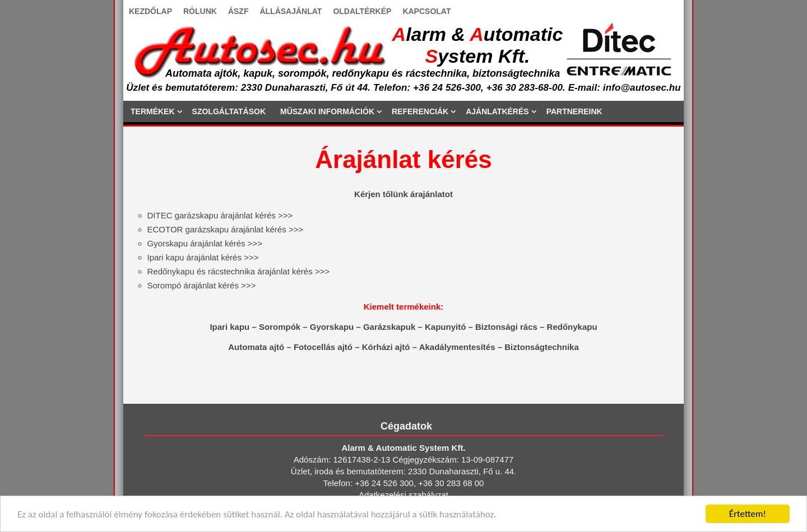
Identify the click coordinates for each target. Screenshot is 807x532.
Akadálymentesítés (457, 347)
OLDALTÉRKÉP (362, 11)
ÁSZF (238, 11)
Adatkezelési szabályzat (403, 495)
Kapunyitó (445, 327)
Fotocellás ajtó (323, 347)
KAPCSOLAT (426, 11)
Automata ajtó (256, 347)
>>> (220, 215)
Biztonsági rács (506, 327)
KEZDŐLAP (150, 11)
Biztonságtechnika (542, 347)
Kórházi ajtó (386, 347)
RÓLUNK (200, 11)
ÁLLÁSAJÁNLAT (291, 11)
